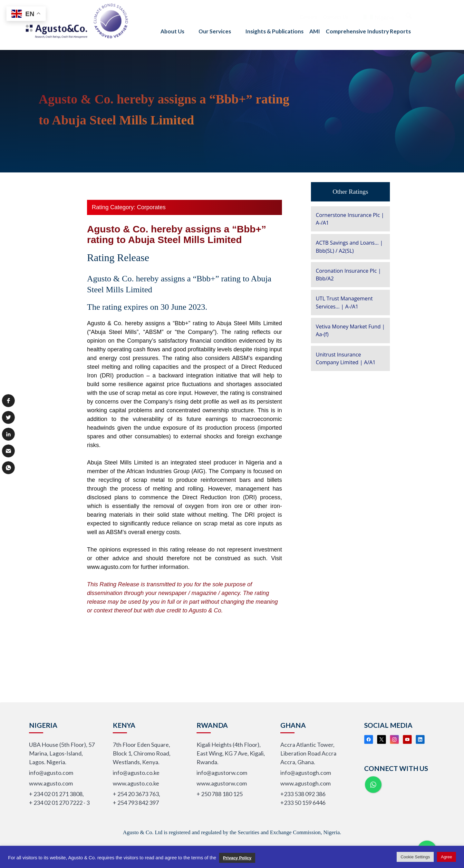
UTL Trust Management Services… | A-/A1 (344, 302)
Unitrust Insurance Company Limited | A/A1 (346, 358)
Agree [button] (446, 857)
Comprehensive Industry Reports (368, 25)
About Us (177, 25)
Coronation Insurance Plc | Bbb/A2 (348, 275)
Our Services (219, 25)
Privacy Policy (237, 858)
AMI (315, 25)
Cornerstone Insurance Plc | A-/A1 (350, 219)
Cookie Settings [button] (415, 857)
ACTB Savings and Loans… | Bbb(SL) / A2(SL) (349, 247)
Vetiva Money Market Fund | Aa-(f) (350, 330)
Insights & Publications (274, 25)
